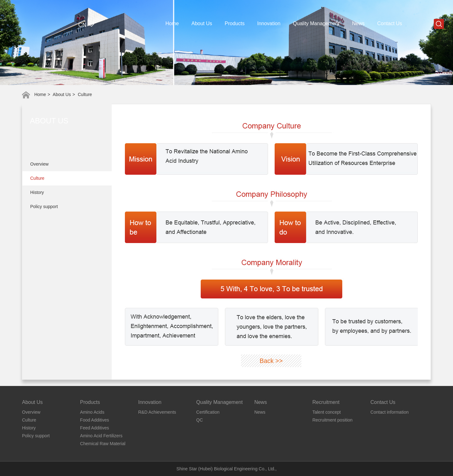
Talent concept (327, 412)
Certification (208, 412)
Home (172, 23)
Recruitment (326, 402)
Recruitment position (333, 420)
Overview (39, 164)
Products (235, 23)
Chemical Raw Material (103, 444)
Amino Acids (92, 412)
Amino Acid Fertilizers (101, 436)
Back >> (271, 361)
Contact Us (390, 23)
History (37, 192)
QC (200, 420)
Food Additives (95, 420)
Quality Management (316, 23)
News (358, 23)
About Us (202, 23)
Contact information (390, 412)
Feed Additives (95, 428)
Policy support (44, 207)
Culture (37, 178)
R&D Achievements (157, 412)
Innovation (269, 23)
